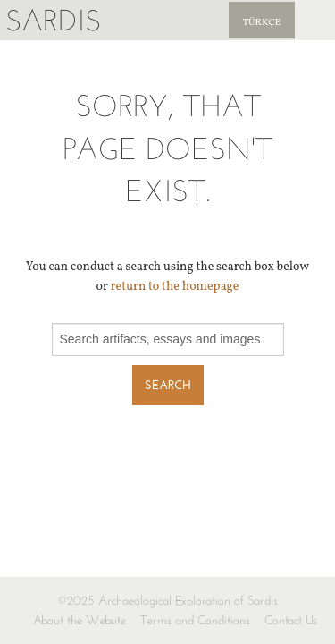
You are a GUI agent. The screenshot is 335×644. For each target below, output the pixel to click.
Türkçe (262, 23)
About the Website (80, 620)
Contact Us (291, 620)
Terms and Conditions (195, 620)
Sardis (53, 20)
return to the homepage (175, 287)
